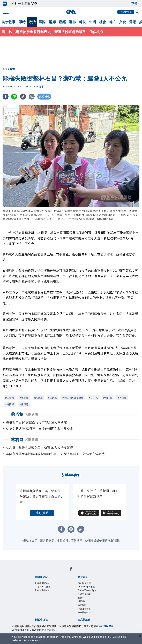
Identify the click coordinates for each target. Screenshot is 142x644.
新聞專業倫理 (95, 595)
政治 (32, 22)
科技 (82, 22)
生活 (92, 22)
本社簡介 (35, 595)
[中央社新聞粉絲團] (29, 563)
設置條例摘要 (76, 595)
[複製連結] (23, 97)
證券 (72, 22)
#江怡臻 (10, 398)
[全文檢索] (138, 12)
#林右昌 (93, 398)
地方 (113, 22)
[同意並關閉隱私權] (140, 626)
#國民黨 (108, 398)
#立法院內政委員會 (73, 398)
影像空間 (60, 609)
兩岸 (52, 22)
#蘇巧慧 (24, 404)
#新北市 (24, 398)
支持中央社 (126, 12)
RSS (41, 613)
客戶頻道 (47, 609)
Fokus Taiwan (80, 572)
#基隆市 (122, 398)
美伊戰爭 (9, 22)
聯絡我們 (60, 600)
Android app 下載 (60, 581)
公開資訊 (60, 595)
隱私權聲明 (46, 600)
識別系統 (47, 595)
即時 (22, 22)
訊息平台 (73, 609)
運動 (133, 22)
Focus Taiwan (38, 572)
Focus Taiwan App (85, 581)
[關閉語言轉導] (140, 636)
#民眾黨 (38, 398)
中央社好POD (97, 586)
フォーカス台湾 (59, 572)
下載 (134, 3)
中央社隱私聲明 (105, 626)
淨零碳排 (49, 586)
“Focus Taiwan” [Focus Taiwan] (32, 640)
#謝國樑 (10, 404)
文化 (123, 22)
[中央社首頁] (71, 12)
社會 (103, 22)
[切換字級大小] (32, 97)
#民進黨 (53, 398)
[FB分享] (6, 97)
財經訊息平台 (88, 609)
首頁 (5, 69)
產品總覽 (35, 609)
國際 (42, 22)
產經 (62, 22)
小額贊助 (42, 513)
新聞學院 (62, 586)
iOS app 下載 (38, 581)
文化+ (39, 586)
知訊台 (103, 609)
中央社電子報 (78, 586)
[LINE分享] (14, 97)
